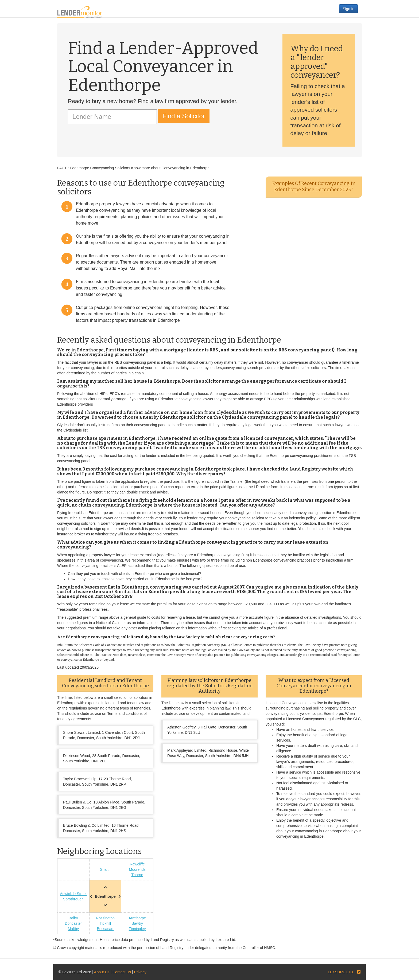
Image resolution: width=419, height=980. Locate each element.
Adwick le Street (73, 894)
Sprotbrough (73, 899)
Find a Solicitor (184, 116)
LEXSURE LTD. (341, 972)
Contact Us (122, 972)
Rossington (105, 918)
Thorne (137, 875)
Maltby (73, 929)
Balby (73, 918)
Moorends (137, 869)
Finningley (137, 929)
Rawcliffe (137, 864)
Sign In (348, 9)
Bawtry (137, 923)
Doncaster (73, 923)
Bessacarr (105, 929)
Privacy (140, 972)
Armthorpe (137, 918)
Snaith (105, 869)
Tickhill (105, 923)
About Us (102, 972)
